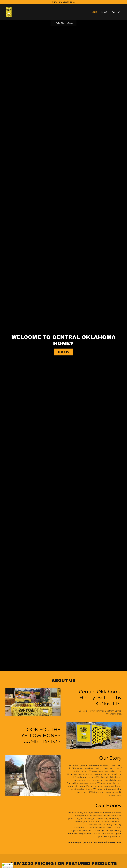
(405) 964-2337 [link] (64, 23)
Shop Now (64, 352)
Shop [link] (104, 12)
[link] (9, 12)
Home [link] (94, 12)
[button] (8, 866)
